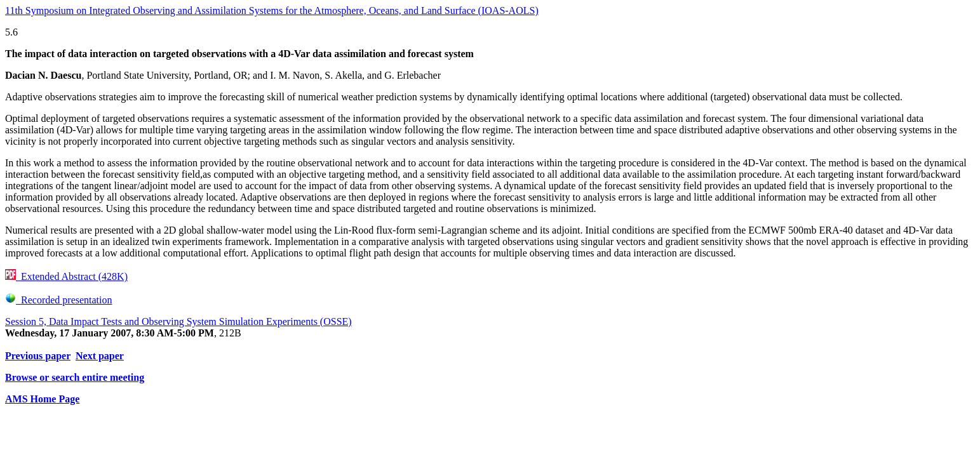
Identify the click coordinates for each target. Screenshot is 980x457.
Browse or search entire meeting (75, 377)
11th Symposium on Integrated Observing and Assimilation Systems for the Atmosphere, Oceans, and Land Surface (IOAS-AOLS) (272, 10)
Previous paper (38, 356)
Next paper (100, 356)
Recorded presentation (59, 300)
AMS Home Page (42, 399)
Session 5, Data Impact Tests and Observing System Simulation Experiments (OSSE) (178, 321)
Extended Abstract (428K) (66, 276)
